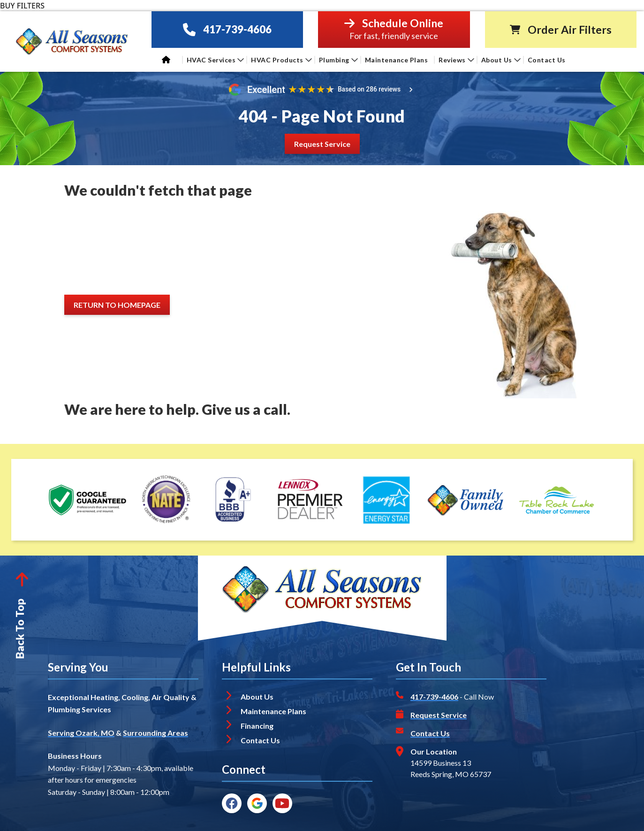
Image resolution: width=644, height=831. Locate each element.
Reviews (456, 60)
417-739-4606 (237, 29)
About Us (501, 60)
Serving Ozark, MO (81, 733)
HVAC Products (281, 60)
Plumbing (338, 60)
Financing (257, 726)
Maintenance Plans (397, 60)
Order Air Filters (570, 30)
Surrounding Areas (155, 733)
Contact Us (548, 60)
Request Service (439, 715)
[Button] (322, 144)
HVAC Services (216, 60)
